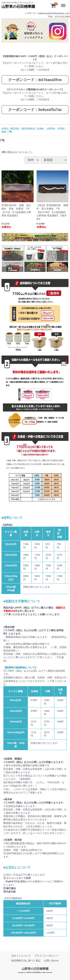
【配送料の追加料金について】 (20, 667)
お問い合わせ (51, 961)
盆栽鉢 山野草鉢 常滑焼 (51, 129)
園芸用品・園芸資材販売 (23, 129)
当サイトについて (21, 956)
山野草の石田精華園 (35, 969)
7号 (10, 132)
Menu (64, 4)
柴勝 (4, 132)
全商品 (5, 129)
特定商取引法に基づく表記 (26, 961)
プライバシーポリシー (46, 956)
